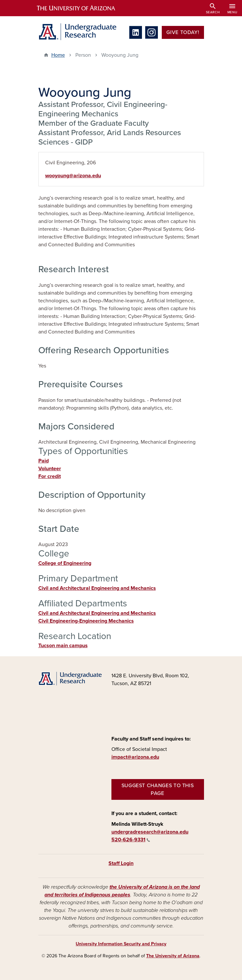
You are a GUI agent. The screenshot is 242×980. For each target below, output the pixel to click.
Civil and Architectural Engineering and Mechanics (97, 588)
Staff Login (121, 863)
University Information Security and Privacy (121, 944)
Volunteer (50, 469)
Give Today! (183, 32)
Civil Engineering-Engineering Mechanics (86, 621)
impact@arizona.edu (135, 757)
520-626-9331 (131, 840)
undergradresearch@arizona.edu (150, 832)
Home (58, 55)
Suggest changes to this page (158, 789)
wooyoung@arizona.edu (73, 176)
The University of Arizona (173, 956)
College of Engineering (65, 563)
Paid (44, 461)
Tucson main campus (63, 646)
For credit (50, 476)
